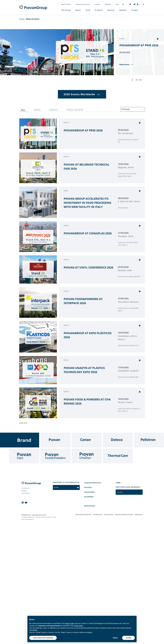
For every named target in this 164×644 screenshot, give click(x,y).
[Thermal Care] (118, 456)
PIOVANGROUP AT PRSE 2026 (139, 45)
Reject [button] (115, 638)
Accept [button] (128, 638)
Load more (23, 423)
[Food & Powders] (55, 456)
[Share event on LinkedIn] (158, 39)
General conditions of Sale (124, 514)
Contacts (97, 4)
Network (123, 10)
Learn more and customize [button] (43, 638)
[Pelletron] (149, 440)
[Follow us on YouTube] (134, 4)
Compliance (139, 514)
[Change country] (123, 4)
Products (99, 10)
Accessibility (89, 497)
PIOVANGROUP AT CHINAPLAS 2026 (88, 233)
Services (111, 10)
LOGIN (118, 483)
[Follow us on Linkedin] (130, 4)
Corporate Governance (83, 4)
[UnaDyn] (87, 456)
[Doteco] (118, 440)
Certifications (98, 514)
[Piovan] (55, 440)
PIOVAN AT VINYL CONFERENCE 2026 (88, 267)
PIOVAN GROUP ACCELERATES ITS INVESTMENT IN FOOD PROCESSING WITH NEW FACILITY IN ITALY (87, 203)
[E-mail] (64, 487)
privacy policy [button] (70, 623)
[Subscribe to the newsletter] (78, 487)
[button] (126, 65)
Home (22, 19)
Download (108, 4)
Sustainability (89, 492)
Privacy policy (109, 514)
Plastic (78, 10)
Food (88, 10)
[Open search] (143, 4)
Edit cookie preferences (84, 514)
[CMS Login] (138, 4)
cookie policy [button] (79, 626)
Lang (117, 4)
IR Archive (88, 487)
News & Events (66, 4)
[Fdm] (24, 456)
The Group (66, 10)
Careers (135, 10)
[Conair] (87, 440)
